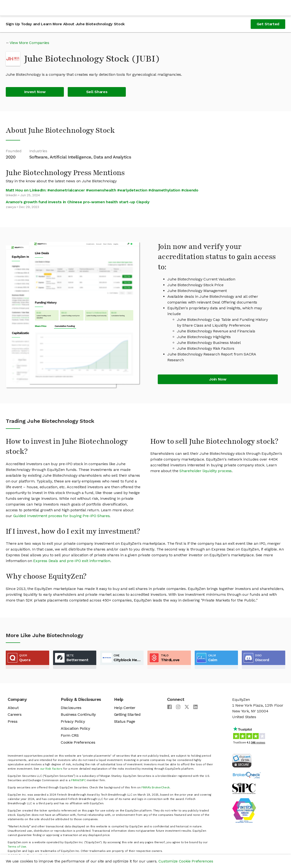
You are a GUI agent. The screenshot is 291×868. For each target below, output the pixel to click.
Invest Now (35, 92)
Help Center (125, 708)
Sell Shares (97, 92)
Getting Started (127, 714)
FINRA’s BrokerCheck (156, 787)
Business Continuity (78, 714)
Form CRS (70, 735)
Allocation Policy (75, 728)
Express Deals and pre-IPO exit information (72, 561)
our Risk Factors (51, 769)
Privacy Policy (73, 721)
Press (12, 721)
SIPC (83, 780)
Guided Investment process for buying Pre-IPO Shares (61, 516)
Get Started (268, 24)
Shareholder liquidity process (206, 471)
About (13, 708)
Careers (15, 714)
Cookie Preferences (78, 742)
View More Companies (29, 43)
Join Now (218, 379)
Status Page (125, 721)
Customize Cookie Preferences (186, 861)
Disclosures (71, 708)
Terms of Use (17, 847)
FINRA (75, 780)
